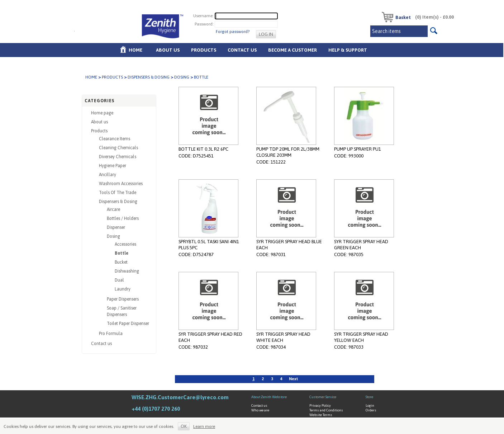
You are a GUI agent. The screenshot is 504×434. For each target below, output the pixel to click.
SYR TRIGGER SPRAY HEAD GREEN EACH (361, 245)
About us (168, 50)
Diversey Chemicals (118, 157)
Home (135, 50)
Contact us (101, 344)
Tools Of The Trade (118, 193)
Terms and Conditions (326, 410)
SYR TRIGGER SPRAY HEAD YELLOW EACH (361, 337)
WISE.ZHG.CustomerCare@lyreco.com (180, 397)
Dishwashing (127, 271)
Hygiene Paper (113, 166)
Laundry (123, 289)
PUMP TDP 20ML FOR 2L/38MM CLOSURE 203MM (288, 152)
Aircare (113, 209)
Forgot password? (233, 32)
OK (184, 426)
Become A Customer (293, 50)
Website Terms (321, 415)
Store (369, 397)
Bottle (122, 253)
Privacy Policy (320, 405)
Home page (102, 113)
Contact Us (242, 50)
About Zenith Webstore (269, 397)
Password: (204, 24)
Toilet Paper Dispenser (128, 324)
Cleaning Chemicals (118, 148)
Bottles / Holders (123, 218)
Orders (371, 410)
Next (293, 379)
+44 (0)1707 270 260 (156, 409)
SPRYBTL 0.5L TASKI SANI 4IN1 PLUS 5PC (209, 245)
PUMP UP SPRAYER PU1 (358, 149)
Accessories (125, 244)
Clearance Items (115, 139)
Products (204, 50)
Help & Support (348, 50)
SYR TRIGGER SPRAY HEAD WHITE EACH (283, 337)
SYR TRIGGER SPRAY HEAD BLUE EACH (289, 245)
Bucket (121, 262)
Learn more (204, 426)
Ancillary (108, 175)
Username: (203, 16)
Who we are (260, 410)
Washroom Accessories (121, 184)
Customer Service (323, 397)
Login (370, 405)
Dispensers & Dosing (149, 77)
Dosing (182, 77)
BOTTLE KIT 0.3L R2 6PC (203, 149)
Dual (119, 280)
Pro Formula (111, 334)
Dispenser (116, 227)
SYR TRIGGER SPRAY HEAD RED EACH (210, 337)
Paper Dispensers (123, 299)
